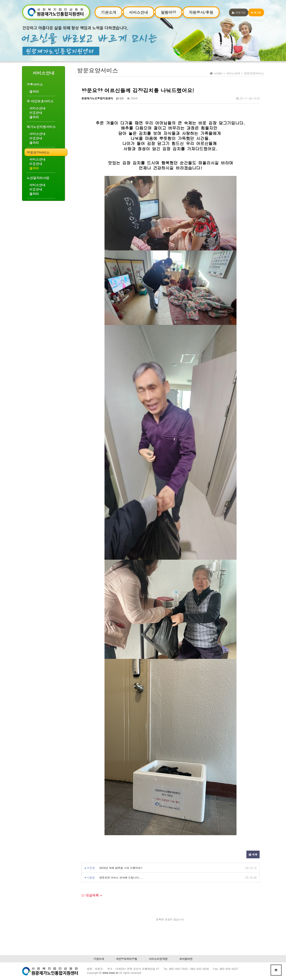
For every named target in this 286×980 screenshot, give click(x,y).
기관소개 (109, 12)
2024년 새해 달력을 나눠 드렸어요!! (121, 868)
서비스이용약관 (158, 959)
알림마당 (168, 12)
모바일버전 (186, 959)
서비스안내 (138, 12)
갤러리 (34, 91)
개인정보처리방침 (126, 959)
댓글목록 (90, 895)
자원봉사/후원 (201, 12)
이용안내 (36, 113)
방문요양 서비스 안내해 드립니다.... (121, 877)
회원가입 (239, 12)
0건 (120, 98)
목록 (253, 854)
